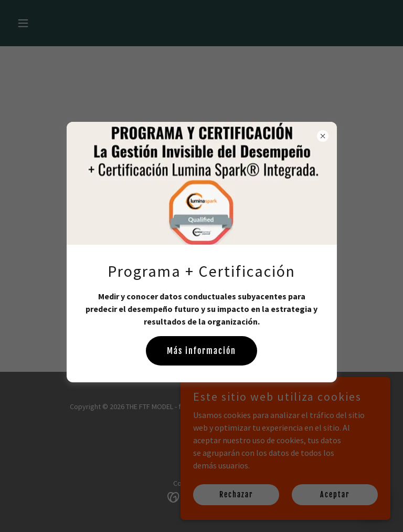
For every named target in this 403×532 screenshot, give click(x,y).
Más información (201, 351)
